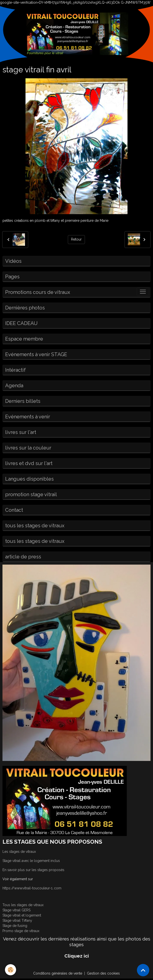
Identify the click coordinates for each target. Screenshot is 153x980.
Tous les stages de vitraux (23, 905)
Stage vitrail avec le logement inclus (31, 861)
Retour (76, 239)
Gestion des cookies (103, 973)
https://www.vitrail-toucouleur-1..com (32, 888)
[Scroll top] (143, 970)
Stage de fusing (15, 926)
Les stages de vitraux (19, 852)
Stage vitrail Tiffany (17, 920)
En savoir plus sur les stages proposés (33, 870)
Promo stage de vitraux (21, 931)
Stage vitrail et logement (22, 915)
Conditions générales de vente (58, 973)
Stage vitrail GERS (16, 910)
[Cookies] (11, 970)
